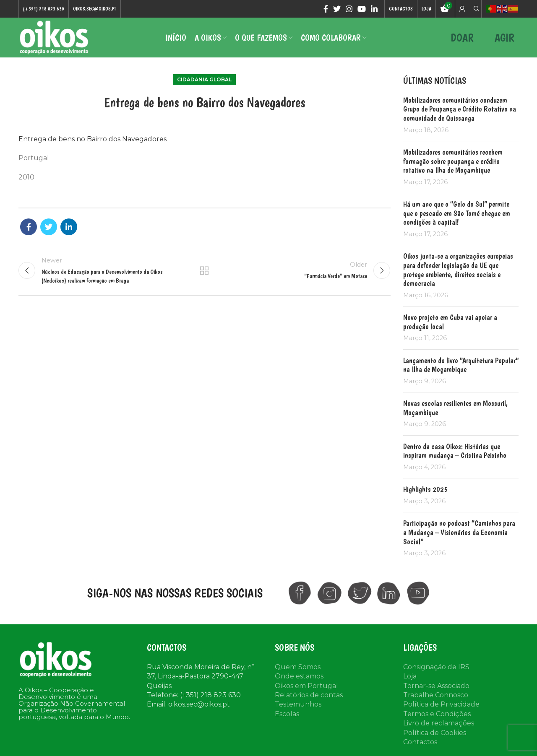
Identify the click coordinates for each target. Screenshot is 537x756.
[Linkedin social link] (374, 9)
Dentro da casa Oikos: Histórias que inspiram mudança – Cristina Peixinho (455, 451)
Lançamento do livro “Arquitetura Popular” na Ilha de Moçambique (461, 365)
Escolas (287, 714)
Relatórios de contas (309, 695)
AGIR (504, 38)
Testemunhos (298, 704)
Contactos (420, 742)
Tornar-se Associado (436, 686)
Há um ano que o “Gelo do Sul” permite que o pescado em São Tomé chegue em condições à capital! (457, 213)
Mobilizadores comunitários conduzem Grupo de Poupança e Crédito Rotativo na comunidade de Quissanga (460, 109)
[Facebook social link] (326, 9)
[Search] (475, 9)
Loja (410, 676)
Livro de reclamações (439, 723)
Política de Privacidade (441, 704)
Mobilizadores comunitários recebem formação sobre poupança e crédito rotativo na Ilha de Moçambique (453, 161)
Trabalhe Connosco (436, 695)
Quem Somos (298, 667)
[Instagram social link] (349, 9)
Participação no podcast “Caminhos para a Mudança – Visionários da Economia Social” (459, 532)
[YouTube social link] (362, 9)
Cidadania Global (204, 79)
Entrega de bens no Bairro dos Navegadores (93, 139)
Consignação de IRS (436, 667)
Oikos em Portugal (306, 686)
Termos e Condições (437, 714)
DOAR (462, 38)
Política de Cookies (435, 733)
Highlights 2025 (425, 489)
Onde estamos (299, 676)
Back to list (204, 270)
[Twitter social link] (337, 9)
